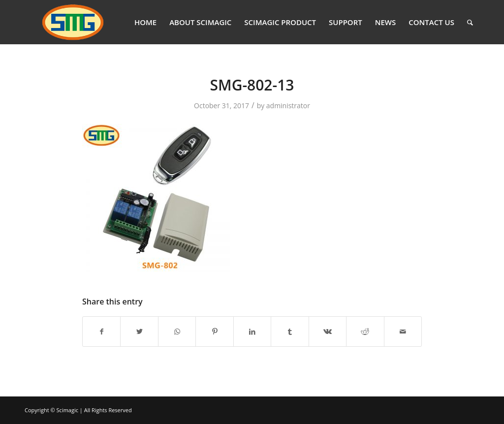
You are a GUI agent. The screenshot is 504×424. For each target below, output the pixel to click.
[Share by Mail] (403, 332)
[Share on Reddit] (365, 332)
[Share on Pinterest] (214, 332)
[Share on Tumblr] (290, 332)
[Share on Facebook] (101, 332)
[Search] (470, 22)
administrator (288, 106)
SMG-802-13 (252, 85)
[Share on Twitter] (139, 332)
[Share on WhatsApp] (177, 332)
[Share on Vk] (328, 332)
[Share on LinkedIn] (252, 332)
